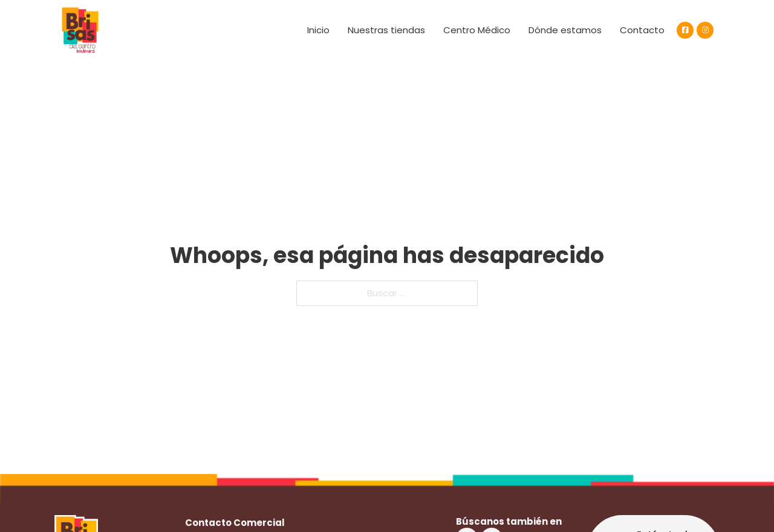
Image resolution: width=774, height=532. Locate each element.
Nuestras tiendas (386, 30)
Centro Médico (477, 30)
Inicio (318, 30)
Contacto (642, 30)
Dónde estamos (565, 30)
